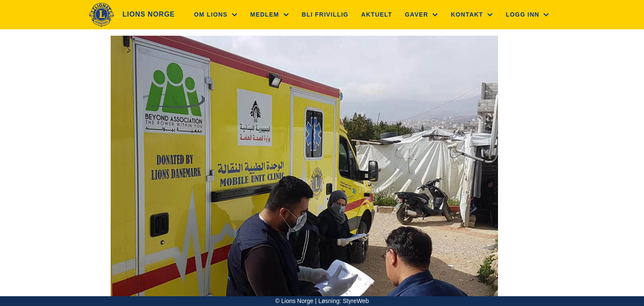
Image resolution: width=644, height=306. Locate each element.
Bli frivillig (325, 14)
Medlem (270, 14)
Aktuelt (377, 14)
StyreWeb (356, 301)
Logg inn (527, 14)
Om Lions (216, 14)
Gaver (421, 14)
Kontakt (472, 14)
